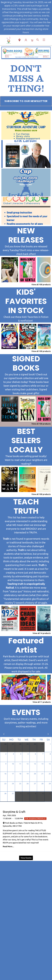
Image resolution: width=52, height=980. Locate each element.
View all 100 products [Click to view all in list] (41, 285)
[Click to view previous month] (4, 734)
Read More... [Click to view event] (8, 846)
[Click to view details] (10, 270)
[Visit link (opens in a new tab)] (26, 101)
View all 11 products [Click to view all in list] (42, 702)
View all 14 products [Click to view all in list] (42, 633)
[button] (19, 41)
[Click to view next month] (48, 734)
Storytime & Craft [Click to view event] (14, 812)
